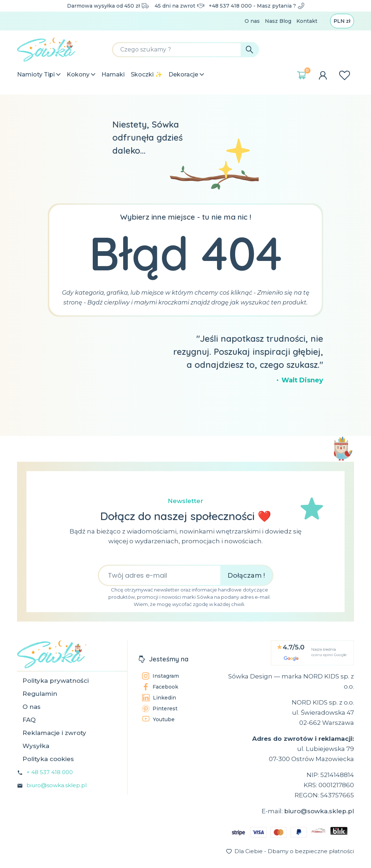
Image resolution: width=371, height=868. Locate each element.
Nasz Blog (278, 21)
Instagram (161, 676)
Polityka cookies (48, 759)
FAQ (29, 720)
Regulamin (40, 694)
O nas (252, 21)
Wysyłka (36, 746)
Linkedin (159, 698)
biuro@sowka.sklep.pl (57, 785)
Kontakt (307, 21)
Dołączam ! (246, 576)
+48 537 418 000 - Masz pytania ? (257, 6)
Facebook (160, 687)
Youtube (158, 719)
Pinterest (160, 709)
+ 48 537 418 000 (50, 772)
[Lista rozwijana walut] (342, 21)
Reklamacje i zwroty (54, 733)
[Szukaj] (185, 50)
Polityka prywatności (56, 681)
